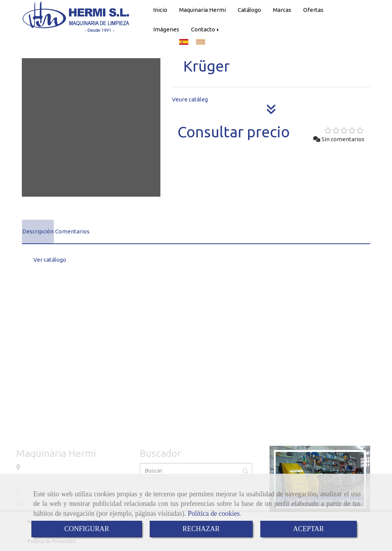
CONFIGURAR (87, 529)
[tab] (38, 232)
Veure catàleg (190, 99)
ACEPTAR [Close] (309, 529)
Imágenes (166, 29)
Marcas (282, 10)
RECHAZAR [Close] (201, 529)
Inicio (160, 10)
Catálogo (249, 10)
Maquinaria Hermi (203, 10)
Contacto (206, 29)
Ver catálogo (50, 260)
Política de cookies (214, 514)
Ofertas (313, 10)
